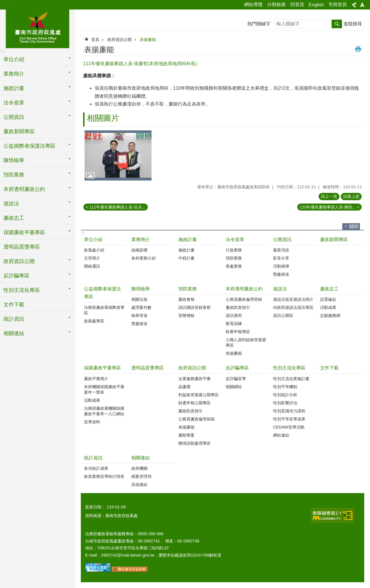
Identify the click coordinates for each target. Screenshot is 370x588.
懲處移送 (281, 274)
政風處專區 (94, 321)
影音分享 (281, 258)
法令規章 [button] (14, 103)
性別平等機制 (285, 387)
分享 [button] (354, 5)
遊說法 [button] (11, 204)
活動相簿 (281, 266)
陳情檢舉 (141, 289)
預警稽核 (186, 315)
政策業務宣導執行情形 (104, 476)
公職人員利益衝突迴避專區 (246, 342)
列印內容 (358, 49)
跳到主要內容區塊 (3, 3)
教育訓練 (234, 324)
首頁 (95, 40)
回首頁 (297, 4)
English (316, 5)
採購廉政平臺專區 (102, 368)
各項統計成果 (96, 468)
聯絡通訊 (92, 266)
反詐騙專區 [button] (16, 276)
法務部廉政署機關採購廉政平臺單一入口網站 (104, 411)
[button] (118, 155)
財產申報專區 (238, 332)
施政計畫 (188, 239)
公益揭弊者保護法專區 (102, 293)
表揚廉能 (148, 40)
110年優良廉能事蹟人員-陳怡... (328, 207)
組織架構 (139, 250)
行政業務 (234, 250)
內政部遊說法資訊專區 (293, 307)
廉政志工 (329, 289)
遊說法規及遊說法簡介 (293, 299)
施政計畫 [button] (14, 88)
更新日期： (95, 507)
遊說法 (280, 289)
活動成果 (328, 307)
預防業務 (234, 258)
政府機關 (139, 468)
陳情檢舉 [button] (14, 160)
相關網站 (234, 387)
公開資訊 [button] (14, 117)
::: (6, 3)
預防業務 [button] (14, 175)
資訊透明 (234, 315)
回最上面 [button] (351, 196)
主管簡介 (92, 258)
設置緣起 (328, 299)
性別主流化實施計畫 (291, 379)
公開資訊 (282, 239)
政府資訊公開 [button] (19, 261)
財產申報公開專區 (195, 403)
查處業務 (234, 266)
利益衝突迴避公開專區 (199, 395)
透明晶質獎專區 (22, 247)
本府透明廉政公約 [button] (24, 189)
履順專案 (186, 435)
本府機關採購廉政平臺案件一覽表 (104, 389)
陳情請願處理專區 (195, 443)
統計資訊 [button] (14, 319)
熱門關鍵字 (259, 24)
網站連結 (281, 435)
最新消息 (281, 250)
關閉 (354, 227)
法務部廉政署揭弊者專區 (104, 310)
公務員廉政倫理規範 (197, 419)
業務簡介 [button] (14, 74)
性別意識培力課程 (289, 411)
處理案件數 (141, 307)
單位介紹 (93, 239)
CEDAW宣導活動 (289, 427)
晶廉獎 (184, 387)
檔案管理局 (141, 476)
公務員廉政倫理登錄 (244, 299)
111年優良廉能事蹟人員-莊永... (117, 207)
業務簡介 (141, 239)
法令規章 (235, 239)
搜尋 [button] (337, 24)
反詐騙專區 (237, 368)
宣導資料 (92, 422)
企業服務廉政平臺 (195, 379)
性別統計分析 (285, 395)
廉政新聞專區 (19, 131)
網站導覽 (253, 4)
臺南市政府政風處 (38, 28)
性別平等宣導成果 (289, 419)
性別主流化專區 (289, 368)
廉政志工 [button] (14, 218)
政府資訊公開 (119, 40)
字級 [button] (362, 5)
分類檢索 (276, 4)
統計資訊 (93, 458)
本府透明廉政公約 (244, 289)
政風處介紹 (94, 250)
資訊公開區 (283, 315)
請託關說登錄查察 (195, 307)
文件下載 (14, 305)
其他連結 (139, 484)
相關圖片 (103, 118)
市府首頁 (338, 4)
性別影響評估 (285, 403)
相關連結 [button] (14, 333)
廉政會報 (186, 299)
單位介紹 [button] (14, 59)
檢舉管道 (139, 315)
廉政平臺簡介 (96, 379)
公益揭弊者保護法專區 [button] (29, 146)
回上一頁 (329, 196)
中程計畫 (186, 258)
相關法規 (139, 299)
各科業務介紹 (143, 258)
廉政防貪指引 (238, 307)
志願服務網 (330, 315)
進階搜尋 (353, 24)
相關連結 (141, 458)
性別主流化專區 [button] (22, 290)
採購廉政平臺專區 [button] (24, 232)
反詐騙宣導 (236, 379)
